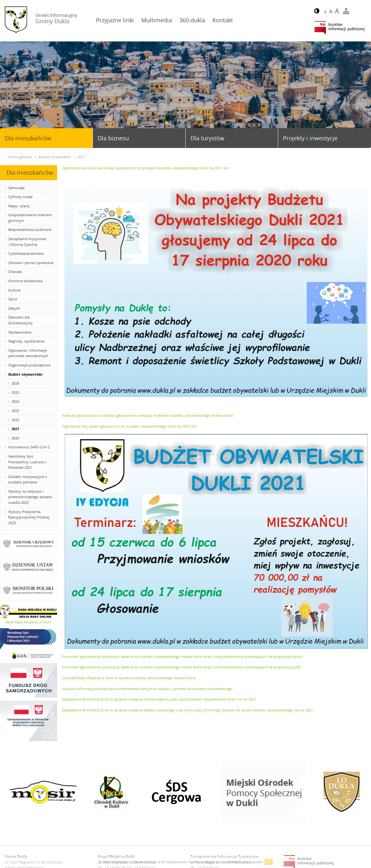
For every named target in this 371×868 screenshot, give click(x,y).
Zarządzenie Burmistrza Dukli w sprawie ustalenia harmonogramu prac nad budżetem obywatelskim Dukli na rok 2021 (159, 699)
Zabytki (14, 308)
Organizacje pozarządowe (29, 365)
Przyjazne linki (115, 20)
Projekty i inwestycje (310, 138)
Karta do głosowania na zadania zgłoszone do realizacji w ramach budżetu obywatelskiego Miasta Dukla (147, 415)
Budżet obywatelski (25, 374)
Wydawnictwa (20, 332)
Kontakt (223, 20)
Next (364, 92)
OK (269, 862)
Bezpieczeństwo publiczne (30, 229)
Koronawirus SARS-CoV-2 (29, 447)
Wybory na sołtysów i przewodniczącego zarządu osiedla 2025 (30, 497)
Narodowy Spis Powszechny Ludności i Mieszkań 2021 (27, 462)
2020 (15, 438)
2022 (15, 420)
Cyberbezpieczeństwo (26, 253)
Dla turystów (207, 138)
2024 (15, 401)
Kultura (14, 290)
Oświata (15, 272)
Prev (7, 92)
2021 (15, 429)
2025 (15, 392)
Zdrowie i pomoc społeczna (31, 263)
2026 (15, 383)
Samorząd (16, 188)
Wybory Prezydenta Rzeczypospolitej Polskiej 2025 (29, 517)
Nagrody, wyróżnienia (26, 341)
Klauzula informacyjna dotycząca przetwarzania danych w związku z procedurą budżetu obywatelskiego (147, 689)
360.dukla (192, 20)
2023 (15, 411)
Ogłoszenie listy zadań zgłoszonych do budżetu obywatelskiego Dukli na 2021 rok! (130, 426)
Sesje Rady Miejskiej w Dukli (29, 622)
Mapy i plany (19, 206)
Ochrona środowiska (25, 281)
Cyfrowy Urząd (20, 197)
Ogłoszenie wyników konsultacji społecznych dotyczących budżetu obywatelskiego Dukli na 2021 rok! (145, 168)
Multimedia (157, 20)
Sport (13, 299)
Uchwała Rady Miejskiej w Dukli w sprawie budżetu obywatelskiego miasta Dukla (129, 678)
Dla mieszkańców (28, 138)
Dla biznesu (113, 138)
